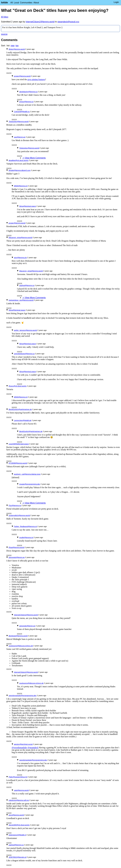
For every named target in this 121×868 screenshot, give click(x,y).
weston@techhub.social (23, 744)
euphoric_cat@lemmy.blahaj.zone (27, 474)
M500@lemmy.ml (21, 186)
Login (116, 2)
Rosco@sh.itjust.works (18, 386)
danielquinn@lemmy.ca (28, 92)
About (36, 3)
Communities (26, 3)
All (12, 3)
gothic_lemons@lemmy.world (25, 330)
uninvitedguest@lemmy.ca (24, 354)
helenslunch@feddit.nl (17, 835)
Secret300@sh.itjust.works (19, 825)
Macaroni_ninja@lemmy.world (20, 238)
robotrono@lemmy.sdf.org (19, 800)
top (17, 46)
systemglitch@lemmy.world (19, 515)
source (4, 34)
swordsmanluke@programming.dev (23, 696)
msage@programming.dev (30, 484)
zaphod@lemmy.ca (27, 285)
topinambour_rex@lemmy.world (21, 300)
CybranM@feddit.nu (22, 112)
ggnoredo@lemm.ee (17, 557)
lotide (4, 2)
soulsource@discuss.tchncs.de (21, 646)
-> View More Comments (34, 158)
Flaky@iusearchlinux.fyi (18, 777)
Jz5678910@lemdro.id (18, 857)
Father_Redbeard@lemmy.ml (25, 526)
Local (16, 3)
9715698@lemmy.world (18, 463)
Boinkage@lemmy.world (18, 636)
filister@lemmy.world (17, 49)
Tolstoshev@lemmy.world (19, 122)
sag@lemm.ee (20, 137)
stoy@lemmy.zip (20, 258)
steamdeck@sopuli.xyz (68, 22)
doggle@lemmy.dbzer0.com (20, 170)
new (13, 46)
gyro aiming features (36, 79)
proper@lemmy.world (22, 76)
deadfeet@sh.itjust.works (19, 160)
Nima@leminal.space (28, 206)
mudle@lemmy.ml (26, 537)
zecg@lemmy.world (16, 815)
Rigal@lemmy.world (16, 547)
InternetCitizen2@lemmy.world (40, 22)
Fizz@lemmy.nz (15, 505)
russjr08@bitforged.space (19, 444)
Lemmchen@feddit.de (23, 420)
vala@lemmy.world (21, 790)
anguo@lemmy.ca (26, 102)
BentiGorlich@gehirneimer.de (20, 409)
